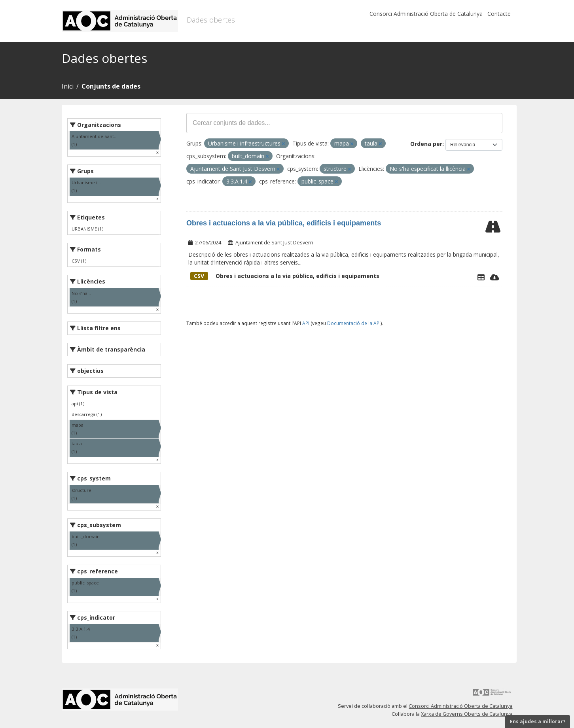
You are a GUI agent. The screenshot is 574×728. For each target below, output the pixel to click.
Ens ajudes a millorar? (538, 721)
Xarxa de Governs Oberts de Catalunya (467, 714)
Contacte (499, 14)
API (306, 323)
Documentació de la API (354, 323)
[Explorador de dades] (481, 277)
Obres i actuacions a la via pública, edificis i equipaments (284, 223)
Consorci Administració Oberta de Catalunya (426, 14)
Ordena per (426, 144)
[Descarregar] (495, 277)
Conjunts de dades (111, 86)
